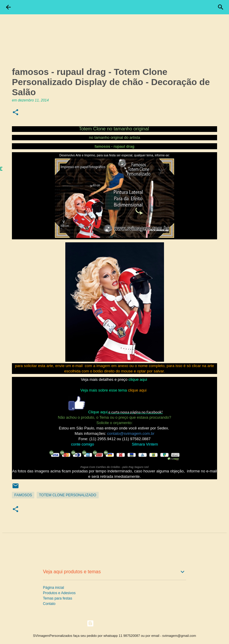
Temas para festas (58, 598)
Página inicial (54, 588)
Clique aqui (98, 412)
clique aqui (138, 379)
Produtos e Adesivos (59, 593)
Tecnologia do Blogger (115, 623)
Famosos (23, 495)
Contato (49, 604)
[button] (16, 113)
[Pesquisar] (221, 7)
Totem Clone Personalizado (68, 495)
